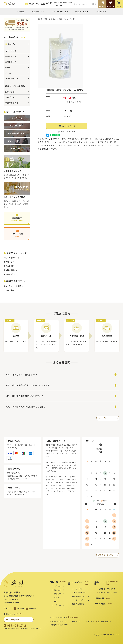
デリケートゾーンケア (81, 600)
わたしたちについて (11, 258)
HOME (40, 19)
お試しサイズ (11, 62)
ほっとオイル (11, 56)
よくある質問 (9, 266)
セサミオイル (11, 51)
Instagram (33, 608)
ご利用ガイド (101, 11)
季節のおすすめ (12, 103)
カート (119, 6)
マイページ (102, 6)
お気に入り (111, 6)
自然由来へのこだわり (107, 589)
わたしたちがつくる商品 (108, 593)
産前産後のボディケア (81, 596)
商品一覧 (20, 11)
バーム (8, 73)
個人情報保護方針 (11, 270)
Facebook (21, 608)
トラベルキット (12, 78)
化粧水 (8, 67)
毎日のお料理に (78, 604)
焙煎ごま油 (10, 92)
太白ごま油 (10, 97)
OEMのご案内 (9, 290)
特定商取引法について (12, 274)
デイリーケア (77, 589)
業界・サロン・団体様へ (13, 286)
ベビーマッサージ (79, 593)
